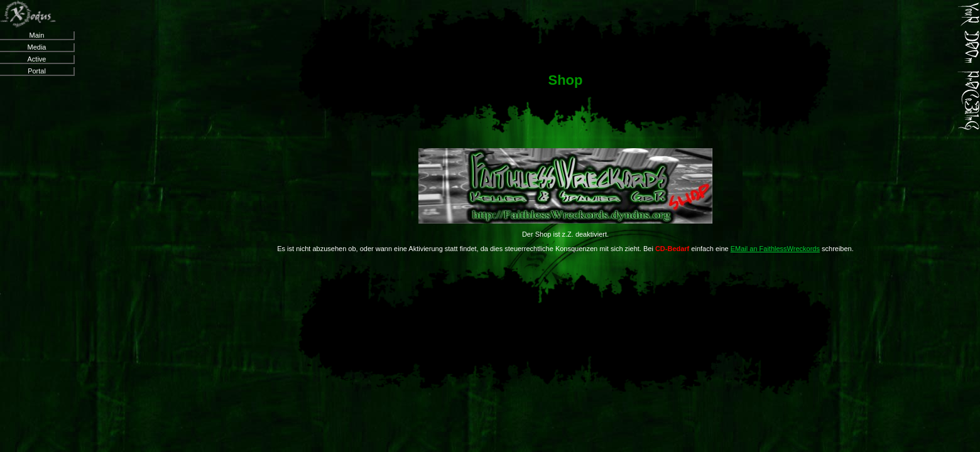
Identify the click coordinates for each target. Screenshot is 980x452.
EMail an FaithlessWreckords (775, 249)
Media (37, 47)
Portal (37, 71)
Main (37, 35)
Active (37, 59)
